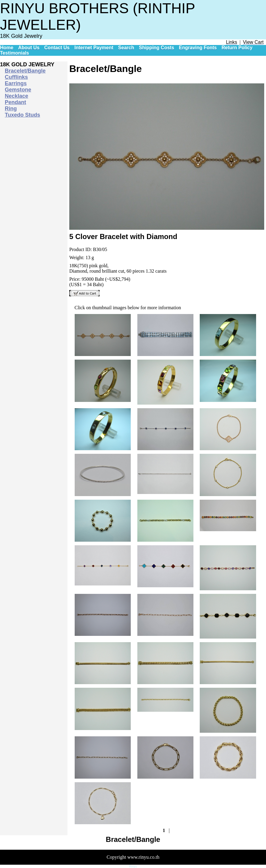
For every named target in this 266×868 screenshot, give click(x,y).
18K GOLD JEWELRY (27, 64)
